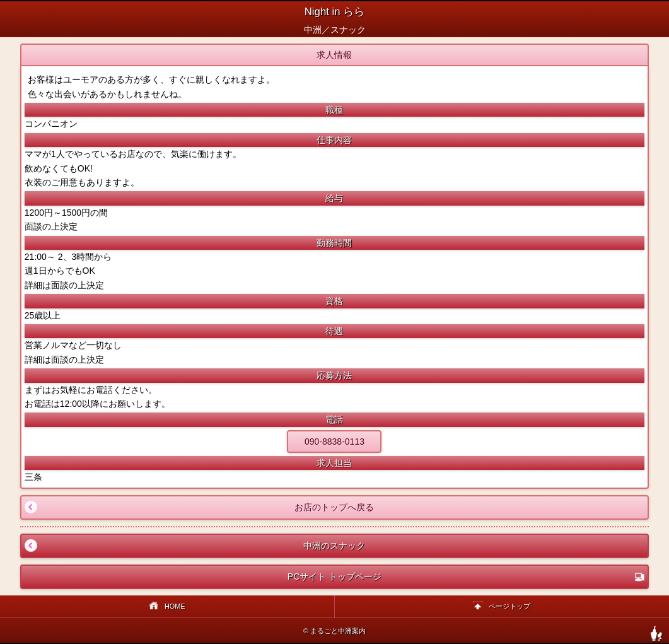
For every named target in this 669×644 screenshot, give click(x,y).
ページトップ (502, 607)
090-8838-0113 (334, 442)
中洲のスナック (194, 546)
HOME (167, 607)
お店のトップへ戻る (198, 507)
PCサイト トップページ (466, 577)
